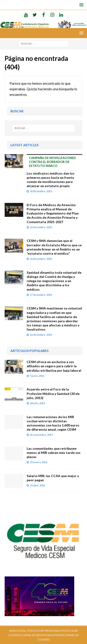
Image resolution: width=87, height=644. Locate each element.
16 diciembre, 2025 (41, 335)
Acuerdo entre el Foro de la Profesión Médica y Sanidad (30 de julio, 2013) (53, 393)
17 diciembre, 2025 (41, 295)
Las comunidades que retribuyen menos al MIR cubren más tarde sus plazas (54, 453)
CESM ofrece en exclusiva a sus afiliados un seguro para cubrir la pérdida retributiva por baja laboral (54, 366)
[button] (81, 5)
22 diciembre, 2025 (41, 227)
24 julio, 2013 (37, 403)
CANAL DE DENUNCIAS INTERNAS (43, 635)
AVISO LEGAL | (18, 631)
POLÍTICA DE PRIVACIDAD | (45, 631)
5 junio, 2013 (37, 376)
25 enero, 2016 (39, 462)
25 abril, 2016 (37, 485)
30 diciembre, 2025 (41, 191)
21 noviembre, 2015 (41, 435)
